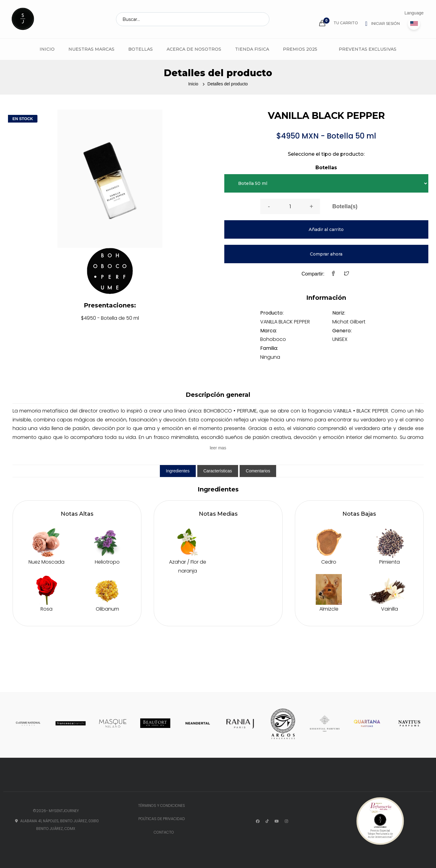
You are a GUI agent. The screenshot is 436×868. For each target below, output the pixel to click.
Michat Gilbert (349, 322)
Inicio (47, 49)
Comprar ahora (326, 254)
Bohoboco (273, 339)
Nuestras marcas (91, 49)
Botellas (141, 49)
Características (218, 471)
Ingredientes (178, 471)
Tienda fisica (252, 49)
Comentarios (258, 471)
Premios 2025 (300, 49)
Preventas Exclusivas (368, 49)
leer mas (218, 448)
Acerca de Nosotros (194, 49)
